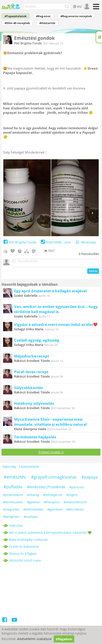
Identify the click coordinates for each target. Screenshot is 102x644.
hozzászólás (89, 254)
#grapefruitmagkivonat (54, 478)
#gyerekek (55, 511)
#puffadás (13, 488)
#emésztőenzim (75, 503)
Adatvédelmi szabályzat (35, 639)
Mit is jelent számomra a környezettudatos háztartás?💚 (50, 534)
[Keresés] (67, 7)
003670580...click (55, 242)
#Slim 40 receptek (17, 23)
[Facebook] (5, 622)
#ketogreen (11, 518)
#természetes (13, 503)
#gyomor (34, 503)
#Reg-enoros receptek (76, 16)
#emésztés (15, 478)
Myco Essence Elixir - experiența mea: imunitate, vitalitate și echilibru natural (50, 423)
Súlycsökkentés (28, 389)
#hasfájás (31, 518)
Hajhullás (16, 527)
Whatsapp (86, 242)
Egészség (9, 468)
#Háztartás (47, 23)
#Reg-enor (43, 16)
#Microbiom (75, 511)
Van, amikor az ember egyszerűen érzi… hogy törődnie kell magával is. (56, 310)
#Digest (72, 496)
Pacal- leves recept (31, 373)
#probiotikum (13, 496)
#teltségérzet (53, 496)
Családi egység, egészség (37, 341)
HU (77, 7)
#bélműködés (33, 511)
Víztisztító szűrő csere (25, 562)
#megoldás (11, 511)
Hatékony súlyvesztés (34, 405)
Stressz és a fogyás (23, 555)
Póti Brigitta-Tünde (28, 43)
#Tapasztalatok (16, 16)
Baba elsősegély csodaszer (29, 541)
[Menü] (95, 8)
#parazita (76, 488)
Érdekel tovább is (51, 453)
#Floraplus (52, 503)
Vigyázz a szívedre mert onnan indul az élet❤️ (56, 326)
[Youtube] (14, 622)
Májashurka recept (32, 357)
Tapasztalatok (29, 468)
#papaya (90, 478)
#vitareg (33, 496)
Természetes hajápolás (35, 438)
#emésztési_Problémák (46, 488)
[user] (86, 7)
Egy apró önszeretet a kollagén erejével (50, 292)
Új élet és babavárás (24, 548)
